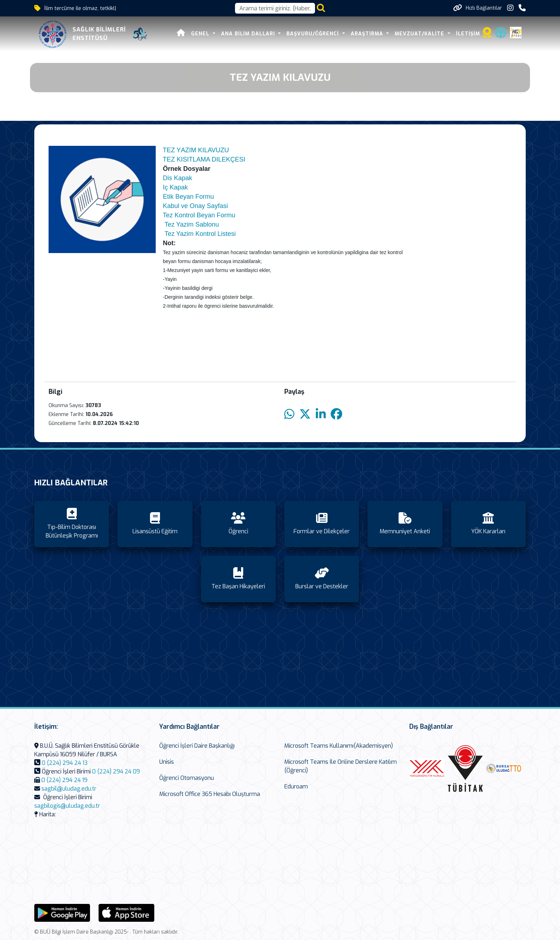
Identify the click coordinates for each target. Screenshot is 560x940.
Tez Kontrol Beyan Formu (199, 215)
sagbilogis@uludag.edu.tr (67, 806)
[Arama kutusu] (275, 8)
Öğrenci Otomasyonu (187, 778)
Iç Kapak (175, 187)
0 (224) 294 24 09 (116, 771)
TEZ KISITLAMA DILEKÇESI (204, 159)
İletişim (468, 34)
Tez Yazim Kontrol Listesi (200, 234)
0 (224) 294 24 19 (64, 780)
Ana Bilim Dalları (249, 34)
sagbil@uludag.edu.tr (69, 789)
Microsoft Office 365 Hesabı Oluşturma (210, 794)
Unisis (167, 762)
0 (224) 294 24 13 (65, 763)
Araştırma (368, 34)
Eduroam (296, 786)
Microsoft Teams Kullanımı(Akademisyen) (339, 746)
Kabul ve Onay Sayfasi (196, 206)
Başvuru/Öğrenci (314, 34)
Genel (201, 34)
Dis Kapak (177, 178)
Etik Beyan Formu (188, 197)
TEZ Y (172, 150)
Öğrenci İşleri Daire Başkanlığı (197, 746)
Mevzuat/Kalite (420, 34)
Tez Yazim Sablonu (192, 224)
